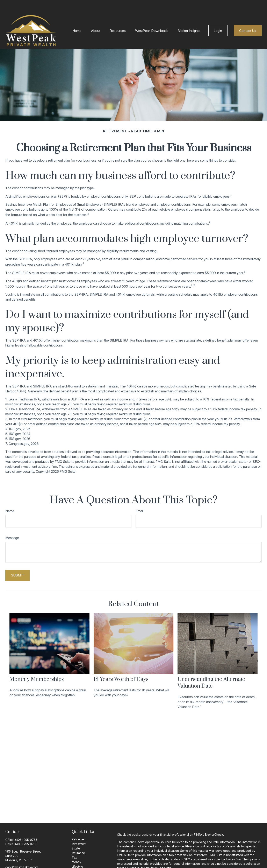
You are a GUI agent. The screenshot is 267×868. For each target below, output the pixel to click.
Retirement (79, 827)
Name (10, 499)
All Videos (79, 863)
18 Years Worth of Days (121, 667)
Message (12, 525)
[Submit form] (17, 563)
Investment (79, 831)
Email (139, 499)
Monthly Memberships (37, 667)
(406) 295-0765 (26, 827)
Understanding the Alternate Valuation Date (211, 670)
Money (77, 850)
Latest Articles (81, 859)
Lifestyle (77, 854)
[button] (77, 18)
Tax (74, 845)
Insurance (78, 841)
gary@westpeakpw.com (22, 855)
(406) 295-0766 (26, 832)
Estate (76, 836)
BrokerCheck (214, 822)
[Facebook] (8, 861)
